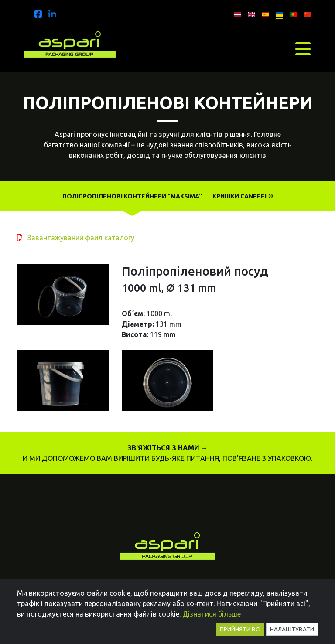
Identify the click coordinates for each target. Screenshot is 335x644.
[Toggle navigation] (303, 49)
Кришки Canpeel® (243, 196)
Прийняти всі (240, 629)
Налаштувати (292, 629)
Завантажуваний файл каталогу (81, 238)
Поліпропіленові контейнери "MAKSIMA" (132, 196)
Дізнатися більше (212, 614)
